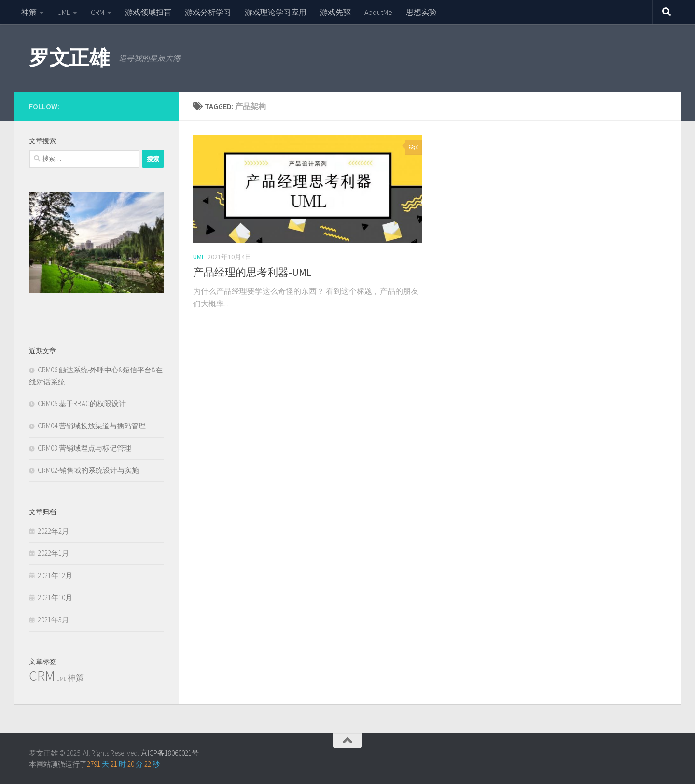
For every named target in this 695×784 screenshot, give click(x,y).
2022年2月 (53, 531)
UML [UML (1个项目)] (61, 679)
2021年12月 (55, 575)
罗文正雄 (69, 57)
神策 (29, 12)
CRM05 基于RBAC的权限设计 (82, 404)
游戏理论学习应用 (276, 12)
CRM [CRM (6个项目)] (42, 676)
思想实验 (421, 12)
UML (64, 12)
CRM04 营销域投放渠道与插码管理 (92, 426)
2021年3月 (53, 620)
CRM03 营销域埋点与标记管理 (84, 448)
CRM (97, 12)
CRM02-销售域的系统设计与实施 (88, 470)
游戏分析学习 (208, 12)
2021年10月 (55, 598)
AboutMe (378, 12)
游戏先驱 (335, 12)
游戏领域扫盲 (148, 12)
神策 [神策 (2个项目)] (76, 678)
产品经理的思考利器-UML (252, 272)
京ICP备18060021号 (170, 753)
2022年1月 (53, 553)
